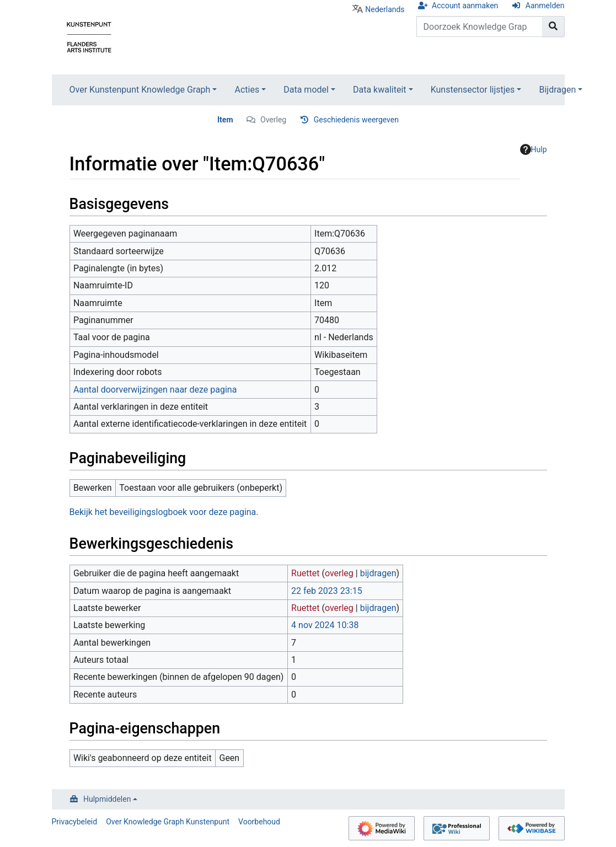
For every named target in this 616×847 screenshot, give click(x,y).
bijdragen (378, 573)
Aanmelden (545, 6)
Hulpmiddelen (107, 799)
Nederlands (385, 9)
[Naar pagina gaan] (553, 26)
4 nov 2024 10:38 (325, 625)
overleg (339, 573)
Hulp (534, 149)
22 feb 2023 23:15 (327, 591)
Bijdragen (557, 90)
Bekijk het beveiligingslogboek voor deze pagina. (164, 512)
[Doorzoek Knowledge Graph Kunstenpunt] (480, 26)
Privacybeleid (75, 822)
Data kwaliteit (380, 90)
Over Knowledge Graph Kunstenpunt (168, 822)
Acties (247, 90)
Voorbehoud (259, 822)
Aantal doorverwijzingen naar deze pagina (155, 390)
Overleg (273, 120)
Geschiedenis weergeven (356, 120)
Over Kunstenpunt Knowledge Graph (140, 90)
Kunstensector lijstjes (473, 90)
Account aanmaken (465, 6)
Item (225, 120)
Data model (306, 90)
